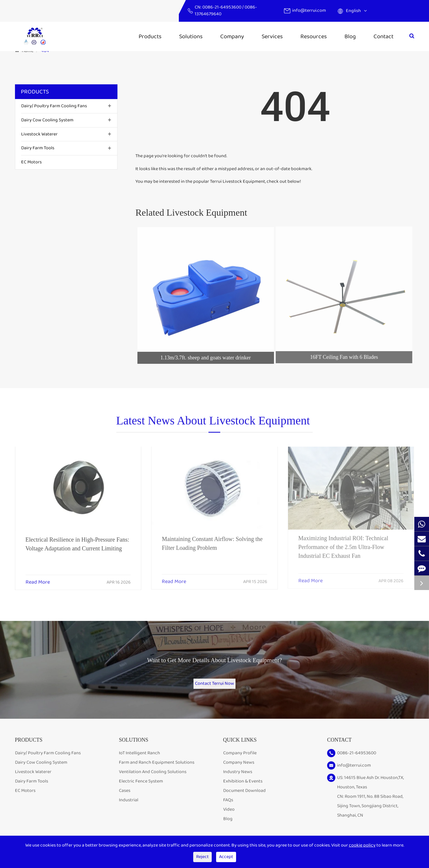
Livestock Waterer (39, 134)
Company (232, 36)
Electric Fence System (141, 791)
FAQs (228, 810)
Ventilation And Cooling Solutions (153, 781)
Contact (383, 36)
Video (229, 819)
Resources (314, 36)
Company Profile (240, 763)
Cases (125, 800)
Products (150, 36)
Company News (239, 772)
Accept (226, 857)
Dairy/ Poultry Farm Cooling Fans (54, 106)
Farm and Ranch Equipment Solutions (157, 772)
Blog (350, 36)
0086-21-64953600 (222, 7)
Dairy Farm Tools (38, 148)
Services (272, 36)
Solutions (191, 36)
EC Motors (31, 162)
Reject (202, 857)
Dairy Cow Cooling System (47, 120)
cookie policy (362, 845)
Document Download (244, 800)
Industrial (129, 810)
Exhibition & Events (243, 791)
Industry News (238, 781)
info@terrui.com (309, 10)
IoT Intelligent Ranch (139, 763)
